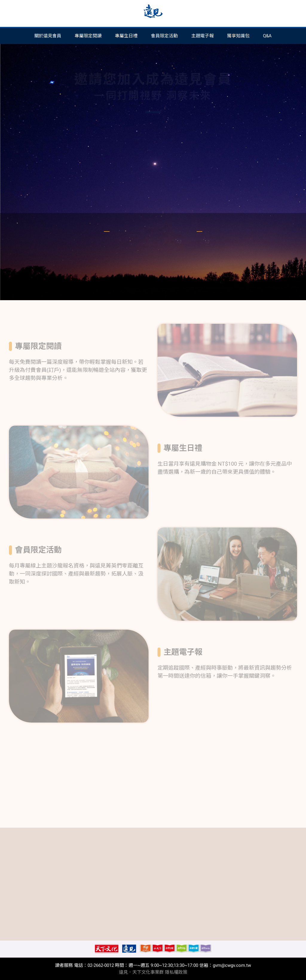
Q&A (267, 36)
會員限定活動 (164, 36)
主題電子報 (202, 36)
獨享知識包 (238, 36)
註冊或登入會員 (153, 191)
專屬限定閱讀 (88, 36)
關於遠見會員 (48, 36)
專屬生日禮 (126, 36)
